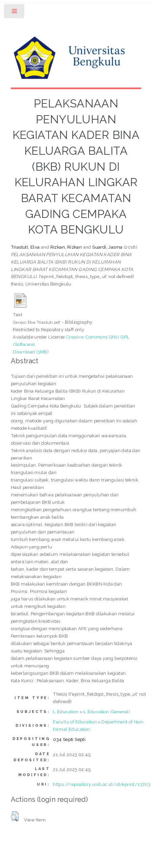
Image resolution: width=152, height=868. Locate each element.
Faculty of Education (75, 722)
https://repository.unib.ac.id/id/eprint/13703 (102, 784)
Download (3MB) (31, 352)
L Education (66, 712)
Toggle (15, 13)
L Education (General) (107, 712)
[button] (15, 816)
